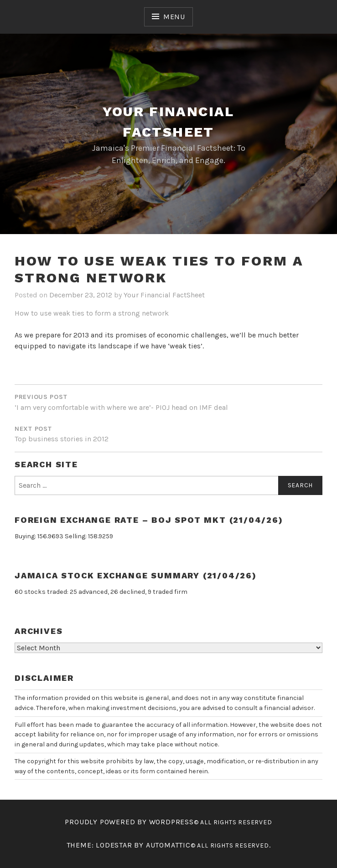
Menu (174, 17)
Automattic (168, 845)
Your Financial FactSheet (164, 295)
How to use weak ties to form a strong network (92, 313)
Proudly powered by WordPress (129, 822)
